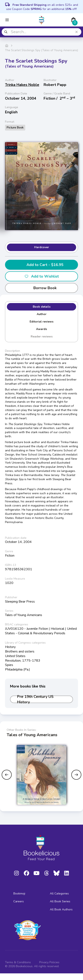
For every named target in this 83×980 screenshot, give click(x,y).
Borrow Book (42, 288)
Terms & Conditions (18, 962)
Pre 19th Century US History (35, 699)
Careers (19, 901)
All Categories (59, 894)
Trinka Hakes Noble (22, 85)
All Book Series (60, 901)
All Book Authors (61, 909)
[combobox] (41, 32)
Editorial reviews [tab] (41, 322)
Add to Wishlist (42, 276)
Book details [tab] (42, 307)
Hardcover (42, 247)
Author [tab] (42, 314)
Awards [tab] (41, 329)
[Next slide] (76, 775)
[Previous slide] (7, 775)
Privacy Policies (49, 962)
